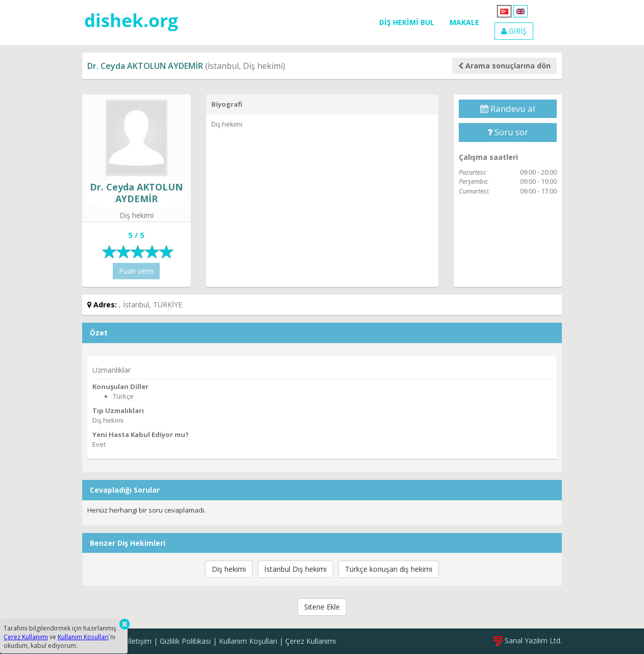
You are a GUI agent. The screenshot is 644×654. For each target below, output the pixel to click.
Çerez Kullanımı (311, 641)
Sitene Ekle (322, 607)
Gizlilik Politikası (185, 641)
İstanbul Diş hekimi (295, 569)
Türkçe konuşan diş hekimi (389, 569)
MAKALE (464, 22)
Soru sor (508, 132)
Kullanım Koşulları (248, 641)
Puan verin (136, 271)
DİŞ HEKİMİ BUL (407, 22)
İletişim (140, 641)
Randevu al (508, 108)
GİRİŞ (514, 31)
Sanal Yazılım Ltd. (528, 640)
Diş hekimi (229, 569)
